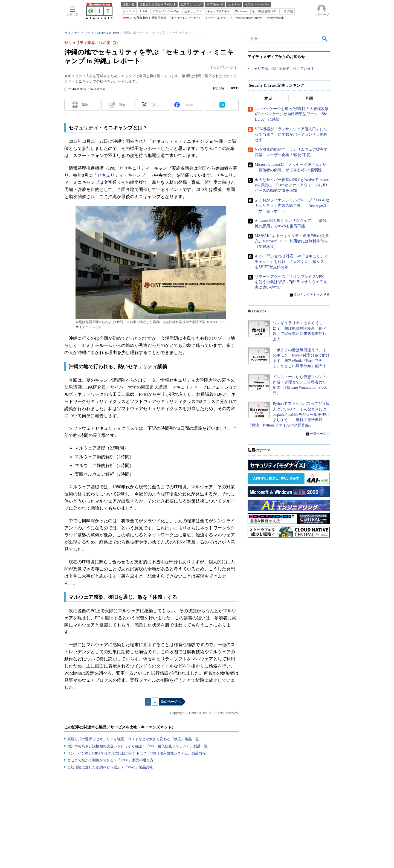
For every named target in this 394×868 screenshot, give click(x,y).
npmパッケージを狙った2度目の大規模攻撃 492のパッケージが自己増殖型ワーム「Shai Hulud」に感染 (294, 114)
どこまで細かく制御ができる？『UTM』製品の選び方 (110, 760)
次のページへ (171, 702)
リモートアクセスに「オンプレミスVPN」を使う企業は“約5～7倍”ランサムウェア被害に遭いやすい (291, 282)
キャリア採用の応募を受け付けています (282, 69)
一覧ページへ (320, 434)
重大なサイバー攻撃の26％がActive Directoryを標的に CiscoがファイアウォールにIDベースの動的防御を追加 (292, 185)
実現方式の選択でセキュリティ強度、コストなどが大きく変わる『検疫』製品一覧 (133, 739)
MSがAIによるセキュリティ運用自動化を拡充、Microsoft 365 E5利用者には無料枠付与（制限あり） (292, 241)
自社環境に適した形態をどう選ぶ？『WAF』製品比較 (110, 767)
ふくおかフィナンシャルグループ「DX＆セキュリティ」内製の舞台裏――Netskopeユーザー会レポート (292, 205)
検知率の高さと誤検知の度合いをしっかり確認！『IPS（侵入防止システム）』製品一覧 (137, 746)
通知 (122, 105)
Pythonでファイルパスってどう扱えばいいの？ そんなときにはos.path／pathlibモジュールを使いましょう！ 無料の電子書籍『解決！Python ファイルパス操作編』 (289, 415)
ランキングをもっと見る (312, 295)
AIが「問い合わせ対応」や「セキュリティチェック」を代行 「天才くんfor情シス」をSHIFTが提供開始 (291, 262)
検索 (325, 39)
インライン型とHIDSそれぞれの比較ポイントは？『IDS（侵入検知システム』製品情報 (137, 753)
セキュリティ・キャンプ (121, 175)
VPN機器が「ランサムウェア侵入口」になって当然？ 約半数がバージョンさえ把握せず (291, 135)
